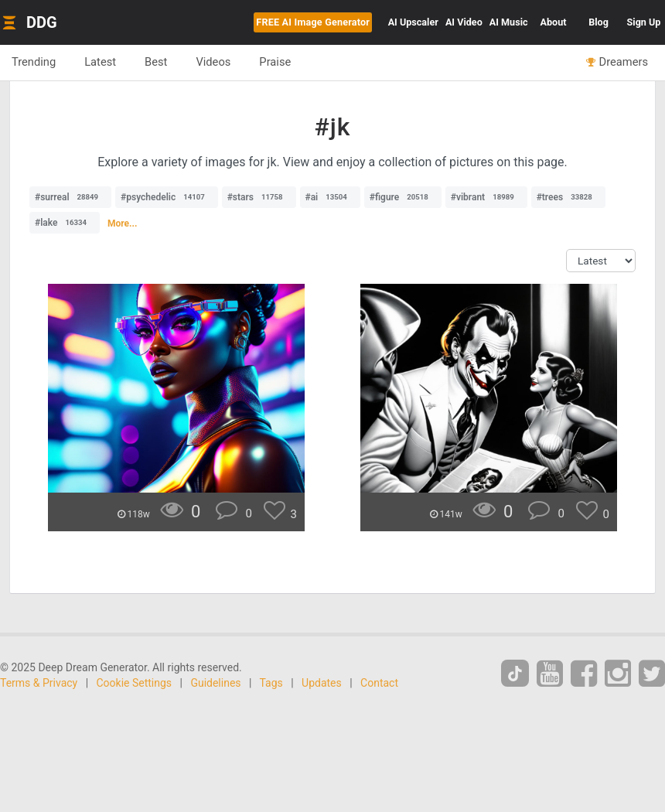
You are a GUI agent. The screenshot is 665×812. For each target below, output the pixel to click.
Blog (598, 22)
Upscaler (413, 22)
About (554, 22)
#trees (568, 197)
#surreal (70, 197)
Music (509, 22)
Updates (322, 683)
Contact (379, 683)
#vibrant (486, 197)
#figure (403, 197)
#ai (330, 197)
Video (464, 22)
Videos (213, 62)
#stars (259, 197)
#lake (65, 223)
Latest (100, 62)
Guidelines (215, 683)
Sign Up (644, 22)
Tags (271, 683)
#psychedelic (167, 197)
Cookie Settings (135, 683)
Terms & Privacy (39, 683)
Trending (34, 62)
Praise (275, 62)
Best (156, 62)
